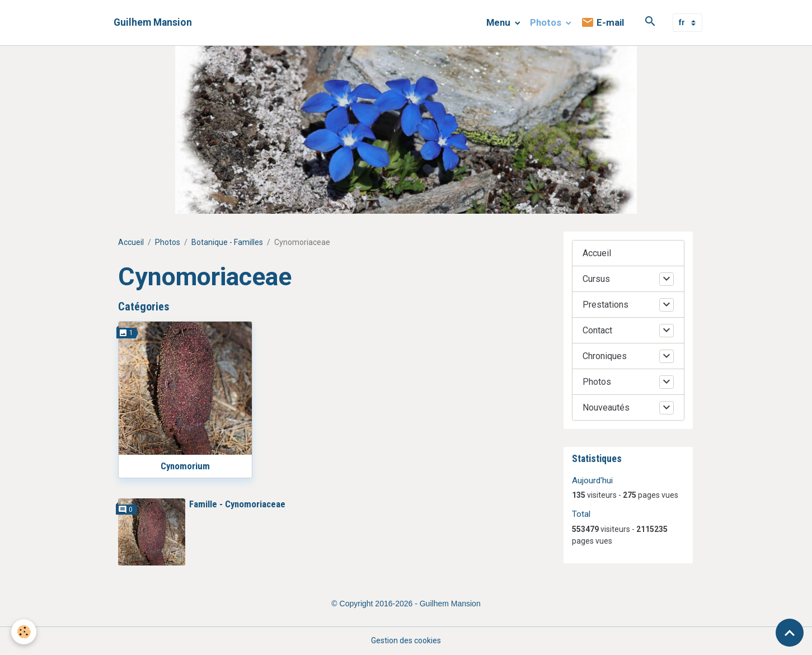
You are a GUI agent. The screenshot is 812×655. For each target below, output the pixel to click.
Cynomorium (185, 466)
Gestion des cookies (406, 640)
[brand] (153, 23)
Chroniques (605, 356)
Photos (547, 22)
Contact (597, 330)
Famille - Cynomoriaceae (237, 504)
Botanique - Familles (227, 242)
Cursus (596, 279)
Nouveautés (606, 407)
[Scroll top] (790, 633)
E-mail (602, 23)
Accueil (131, 242)
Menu (499, 22)
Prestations (606, 305)
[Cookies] (24, 632)
